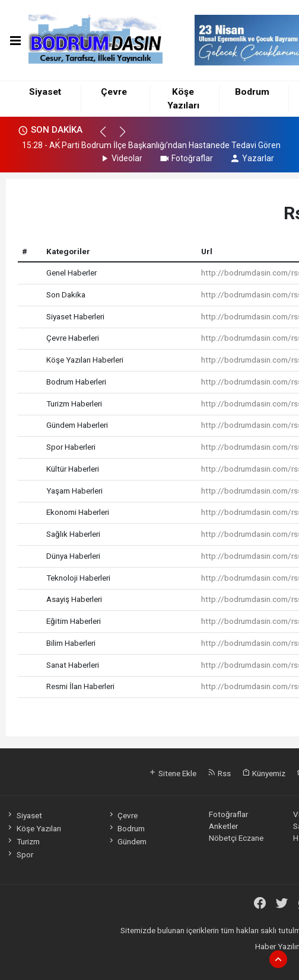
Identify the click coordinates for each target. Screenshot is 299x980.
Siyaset (45, 92)
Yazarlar (252, 158)
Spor (19, 854)
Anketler (223, 826)
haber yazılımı (214, 958)
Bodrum (252, 92)
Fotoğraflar (186, 158)
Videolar (121, 158)
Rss (219, 773)
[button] (108, 137)
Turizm (23, 841)
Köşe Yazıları (33, 828)
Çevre (114, 92)
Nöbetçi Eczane (236, 838)
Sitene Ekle (172, 773)
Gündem (127, 841)
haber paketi (261, 958)
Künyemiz (264, 773)
